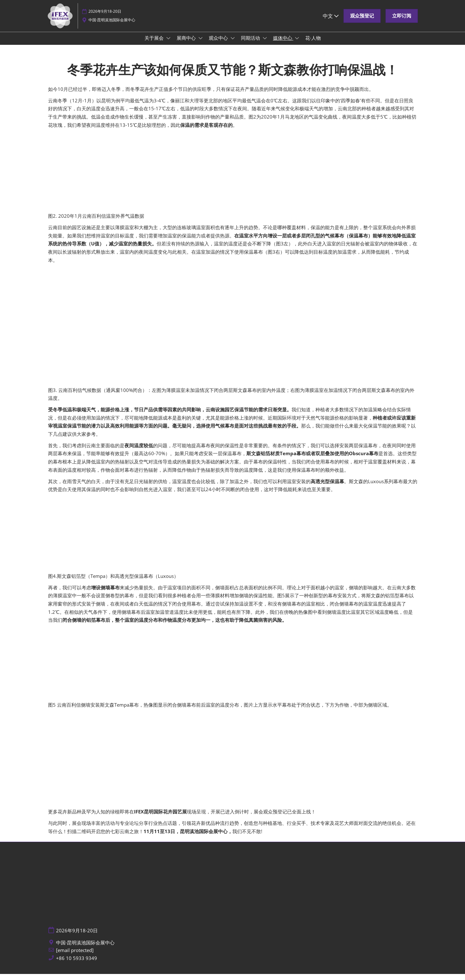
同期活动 (251, 44)
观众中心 (219, 44)
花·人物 (313, 44)
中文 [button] (331, 22)
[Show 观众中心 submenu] (233, 44)
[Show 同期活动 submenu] (265, 44)
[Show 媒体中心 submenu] (297, 44)
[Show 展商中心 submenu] (201, 44)
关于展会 (155, 44)
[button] (362, 22)
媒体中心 (283, 44)
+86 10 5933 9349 (77, 964)
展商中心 (187, 44)
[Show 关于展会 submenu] (168, 44)
